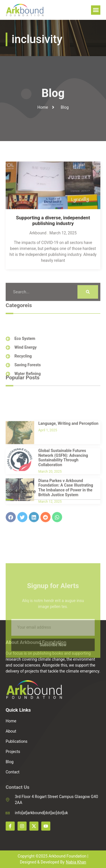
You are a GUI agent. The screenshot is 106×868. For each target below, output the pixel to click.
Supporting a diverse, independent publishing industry (53, 231)
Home (11, 721)
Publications (17, 741)
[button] (96, 10)
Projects (13, 752)
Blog (10, 762)
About (11, 731)
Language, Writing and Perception (69, 454)
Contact (13, 772)
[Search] (88, 299)
